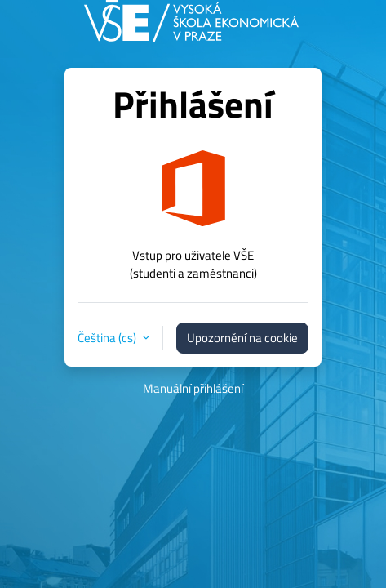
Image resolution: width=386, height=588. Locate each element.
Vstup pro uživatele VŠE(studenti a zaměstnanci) (193, 264)
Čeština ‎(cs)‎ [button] (108, 338)
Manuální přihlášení (193, 389)
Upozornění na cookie (242, 338)
